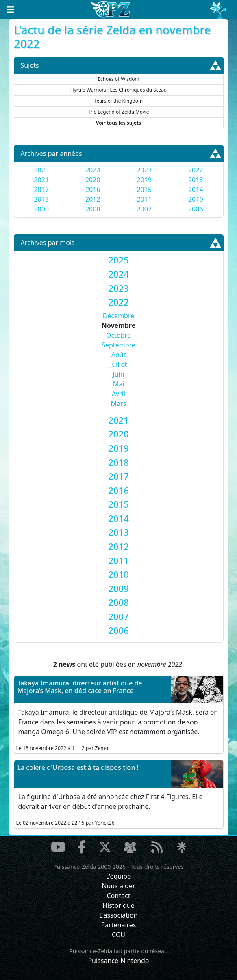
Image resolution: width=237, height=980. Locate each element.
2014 (196, 190)
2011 (144, 199)
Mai (119, 384)
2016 (93, 190)
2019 (144, 180)
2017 (41, 190)
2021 (41, 180)
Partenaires (118, 925)
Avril (118, 394)
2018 (196, 180)
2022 (196, 170)
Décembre (119, 316)
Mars (119, 403)
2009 (41, 209)
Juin (118, 374)
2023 (144, 170)
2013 (41, 199)
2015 (144, 190)
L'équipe (119, 876)
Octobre (118, 335)
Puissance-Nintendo (118, 961)
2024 (93, 170)
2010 (196, 199)
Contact (119, 896)
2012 (93, 199)
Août (119, 355)
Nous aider (118, 886)
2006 (196, 209)
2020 (93, 180)
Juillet (118, 364)
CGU (118, 935)
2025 (41, 170)
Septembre (118, 345)
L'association (118, 915)
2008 (93, 209)
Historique (118, 905)
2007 (144, 209)
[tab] (119, 260)
